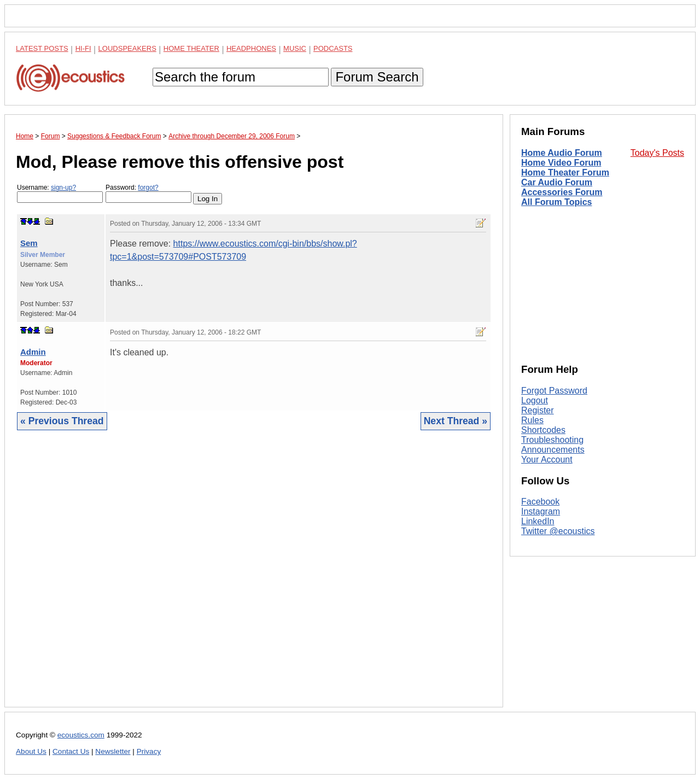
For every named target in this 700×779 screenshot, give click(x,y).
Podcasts (333, 48)
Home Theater (191, 48)
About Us (31, 751)
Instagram (541, 511)
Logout (535, 400)
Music (295, 48)
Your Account (547, 459)
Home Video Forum (561, 163)
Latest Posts (42, 48)
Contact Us (71, 751)
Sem (29, 243)
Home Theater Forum (565, 172)
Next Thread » (456, 421)
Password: (148, 193)
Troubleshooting (552, 440)
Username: (60, 193)
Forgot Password (554, 391)
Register (538, 410)
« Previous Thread (62, 421)
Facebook (540, 502)
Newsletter (113, 751)
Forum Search (377, 77)
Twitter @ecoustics (558, 531)
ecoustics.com (81, 735)
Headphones (251, 48)
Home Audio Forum (562, 153)
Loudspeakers (127, 48)
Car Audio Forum (557, 182)
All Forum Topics (556, 202)
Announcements (553, 450)
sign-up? (63, 188)
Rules (532, 420)
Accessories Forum (562, 192)
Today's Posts (657, 153)
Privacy (149, 751)
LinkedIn (538, 521)
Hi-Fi (83, 48)
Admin (33, 352)
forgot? (148, 188)
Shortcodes (543, 430)
